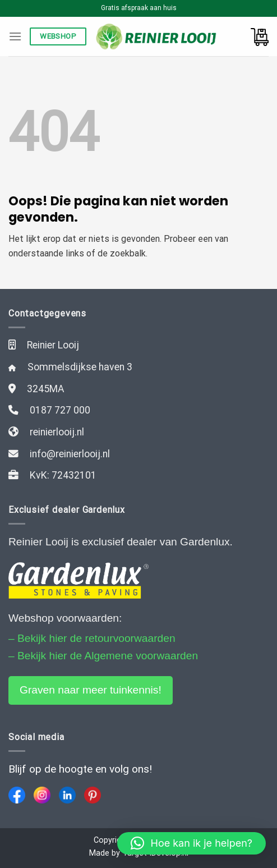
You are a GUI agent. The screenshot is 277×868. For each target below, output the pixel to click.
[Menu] (15, 36)
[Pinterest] (93, 795)
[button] (191, 843)
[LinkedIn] (67, 795)
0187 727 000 (60, 410)
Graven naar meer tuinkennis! (91, 690)
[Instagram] (42, 795)
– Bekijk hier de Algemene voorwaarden (103, 656)
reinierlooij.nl (57, 432)
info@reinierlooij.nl (70, 454)
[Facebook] (17, 795)
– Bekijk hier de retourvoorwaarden (92, 638)
